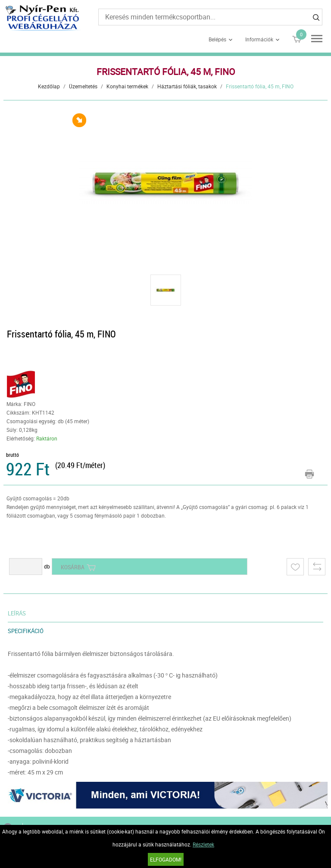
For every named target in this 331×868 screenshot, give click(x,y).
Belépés (217, 39)
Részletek (203, 844)
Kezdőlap (49, 86)
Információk (259, 39)
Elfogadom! (166, 859)
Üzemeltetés (83, 86)
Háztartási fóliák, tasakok (187, 86)
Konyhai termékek (127, 86)
